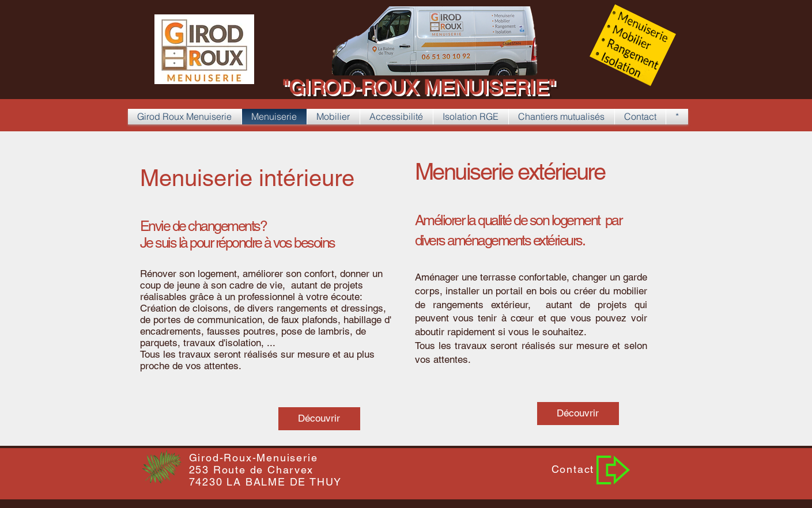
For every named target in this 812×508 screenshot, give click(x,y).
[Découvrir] (319, 419)
